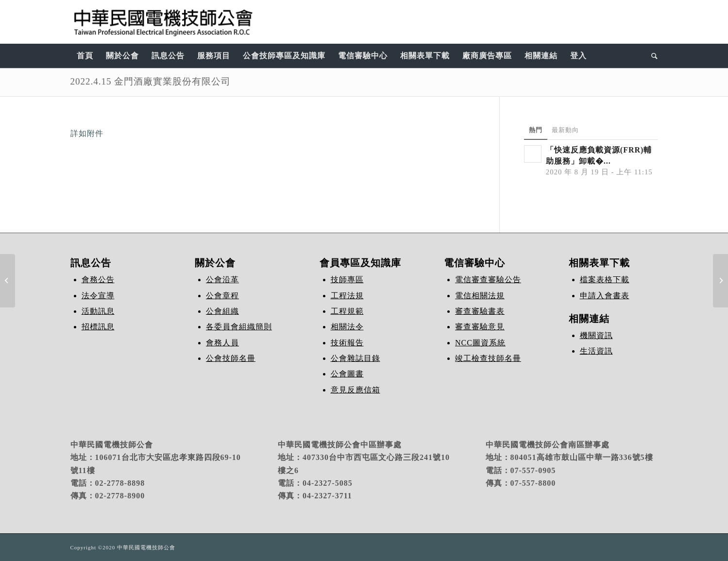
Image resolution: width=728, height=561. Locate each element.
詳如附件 (87, 133)
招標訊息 (98, 327)
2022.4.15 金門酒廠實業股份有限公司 (151, 81)
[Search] (652, 56)
